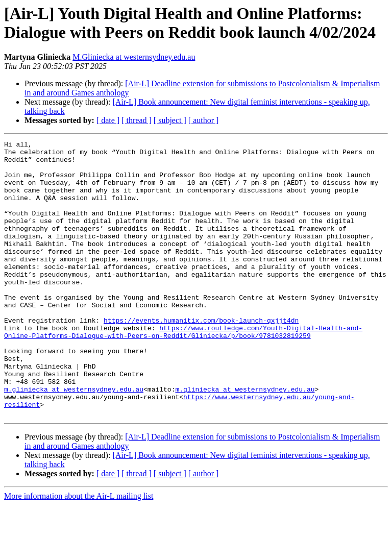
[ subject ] (170, 120)
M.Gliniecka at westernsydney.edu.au (134, 57)
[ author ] (204, 120)
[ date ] (108, 120)
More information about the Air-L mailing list (79, 551)
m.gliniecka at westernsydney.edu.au (74, 440)
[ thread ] (137, 120)
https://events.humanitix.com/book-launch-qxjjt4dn (201, 357)
